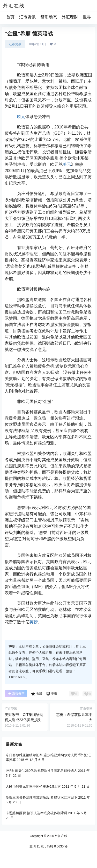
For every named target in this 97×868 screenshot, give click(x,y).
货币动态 (49, 17)
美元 (67, 164)
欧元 (21, 117)
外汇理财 (70, 17)
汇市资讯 (27, 17)
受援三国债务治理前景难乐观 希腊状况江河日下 (42, 797)
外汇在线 (61, 836)
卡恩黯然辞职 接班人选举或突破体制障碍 (36, 813)
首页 (10, 17)
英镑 (34, 622)
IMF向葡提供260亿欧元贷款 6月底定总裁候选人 (41, 771)
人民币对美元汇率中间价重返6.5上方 (33, 787)
